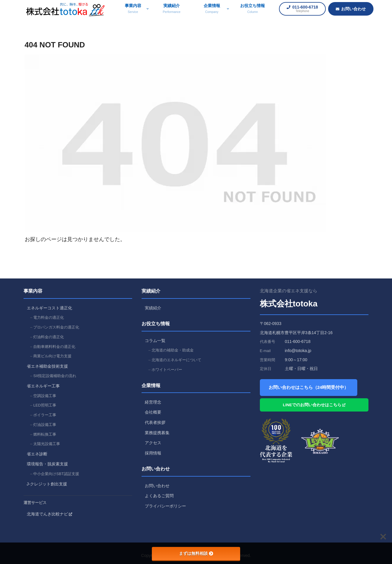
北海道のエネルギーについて (176, 360)
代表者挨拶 (155, 422)
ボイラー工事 (45, 415)
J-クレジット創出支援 (47, 484)
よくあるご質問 (159, 496)
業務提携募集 (157, 433)
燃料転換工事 (45, 434)
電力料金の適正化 (49, 317)
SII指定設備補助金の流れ (55, 376)
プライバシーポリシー (165, 506)
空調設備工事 (45, 396)
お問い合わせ (157, 486)
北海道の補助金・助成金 (173, 350)
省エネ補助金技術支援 (47, 366)
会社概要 (153, 412)
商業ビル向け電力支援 (52, 356)
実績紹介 (153, 308)
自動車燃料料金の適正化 (54, 347)
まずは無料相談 (196, 553)
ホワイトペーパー (167, 370)
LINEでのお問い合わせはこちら (314, 405)
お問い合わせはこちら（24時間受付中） (309, 387)
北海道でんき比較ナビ (49, 514)
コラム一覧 (155, 341)
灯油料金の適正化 (49, 337)
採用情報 (153, 453)
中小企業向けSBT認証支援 (56, 474)
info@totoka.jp (298, 351)
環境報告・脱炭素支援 (47, 464)
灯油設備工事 (45, 425)
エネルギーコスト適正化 (49, 308)
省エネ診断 (37, 454)
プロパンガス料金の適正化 (56, 327)
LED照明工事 (45, 405)
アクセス (153, 443)
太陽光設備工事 (47, 444)
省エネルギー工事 (43, 386)
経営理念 (153, 402)
